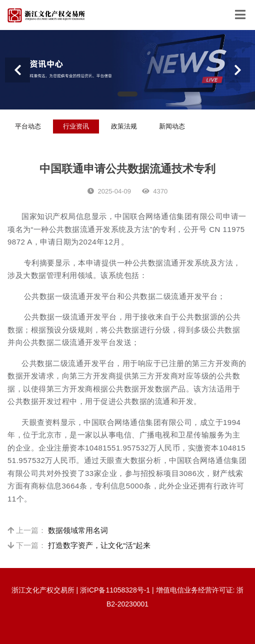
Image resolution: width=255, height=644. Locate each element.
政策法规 (124, 126)
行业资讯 (76, 126)
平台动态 (28, 126)
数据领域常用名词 (78, 530)
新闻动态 (172, 126)
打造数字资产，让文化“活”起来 (99, 545)
